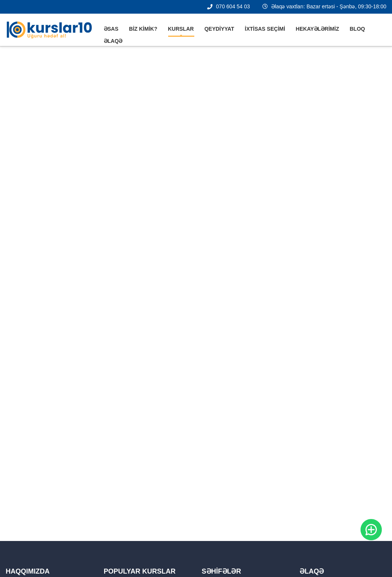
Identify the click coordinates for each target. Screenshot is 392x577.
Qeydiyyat (219, 29)
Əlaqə (113, 41)
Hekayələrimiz (317, 29)
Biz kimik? (143, 29)
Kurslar (181, 29)
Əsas (111, 29)
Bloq (357, 29)
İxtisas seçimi (265, 29)
